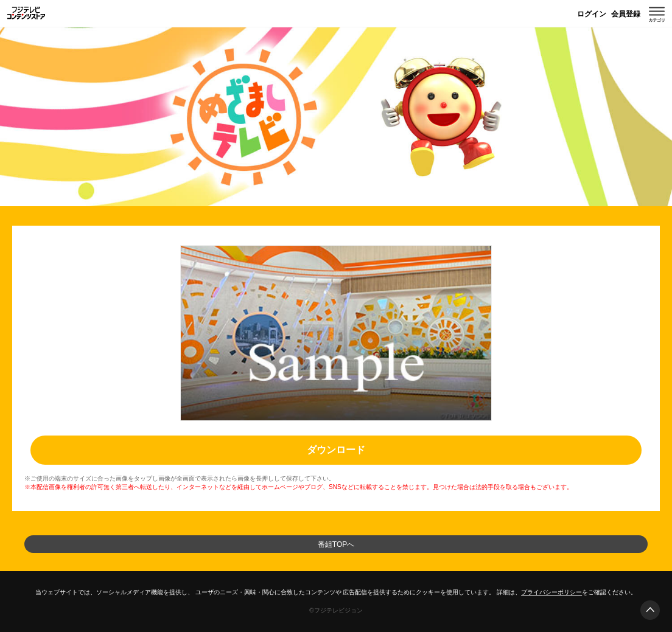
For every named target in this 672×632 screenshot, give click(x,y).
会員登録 (626, 14)
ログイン (592, 14)
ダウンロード (336, 450)
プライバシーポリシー (551, 592)
